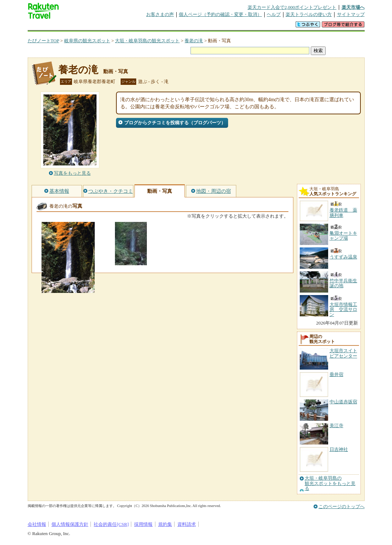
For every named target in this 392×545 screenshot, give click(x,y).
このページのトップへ (342, 506)
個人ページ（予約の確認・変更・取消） (220, 14)
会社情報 (37, 524)
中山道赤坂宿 (343, 402)
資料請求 (187, 524)
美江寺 (336, 426)
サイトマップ (351, 14)
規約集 (165, 524)
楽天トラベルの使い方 (309, 14)
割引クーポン (140, 26)
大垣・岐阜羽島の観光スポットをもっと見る (330, 483)
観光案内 (198, 26)
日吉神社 (339, 449)
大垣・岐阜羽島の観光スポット (147, 41)
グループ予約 (169, 26)
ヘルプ (274, 14)
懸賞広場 (111, 26)
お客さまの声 (160, 14)
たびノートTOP (43, 41)
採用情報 (143, 524)
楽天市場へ (353, 7)
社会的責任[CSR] (111, 524)
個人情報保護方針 (70, 524)
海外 (82, 26)
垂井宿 (336, 374)
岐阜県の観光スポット (87, 41)
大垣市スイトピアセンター (343, 353)
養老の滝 (194, 41)
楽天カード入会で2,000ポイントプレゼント (292, 7)
